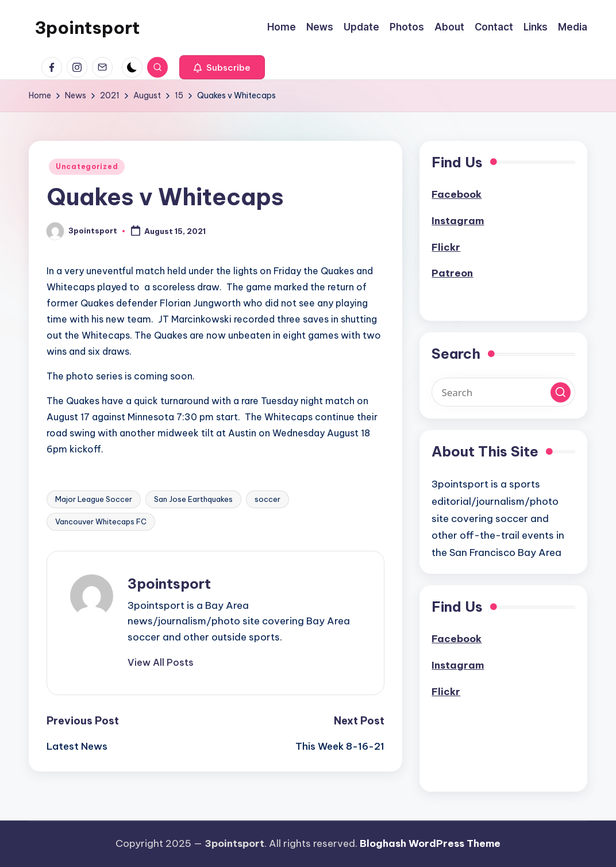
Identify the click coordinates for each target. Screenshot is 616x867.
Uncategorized (87, 166)
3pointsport (87, 28)
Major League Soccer (94, 499)
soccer (267, 499)
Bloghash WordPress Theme (430, 843)
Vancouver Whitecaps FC (101, 521)
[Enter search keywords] (503, 392)
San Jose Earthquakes (193, 499)
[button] (222, 67)
